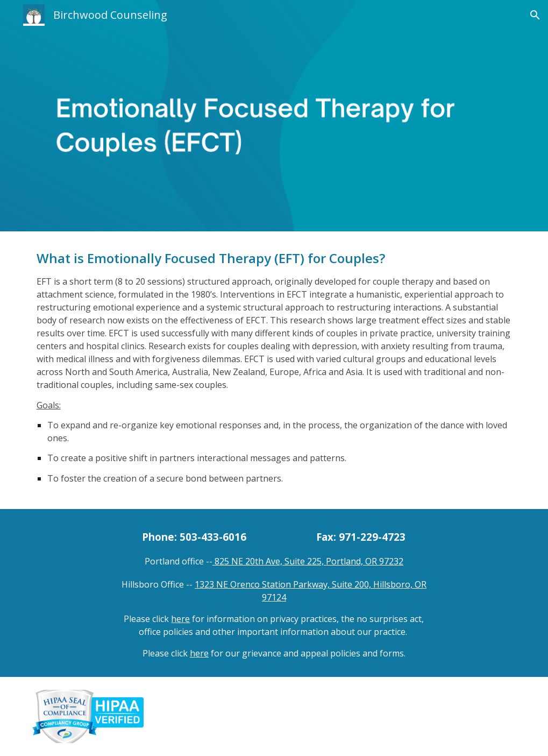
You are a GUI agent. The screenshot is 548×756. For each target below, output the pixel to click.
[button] (535, 15)
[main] (274, 370)
